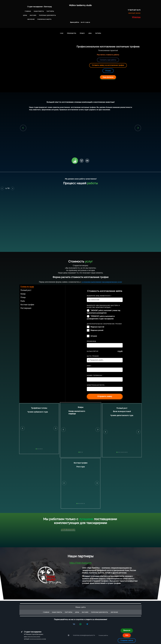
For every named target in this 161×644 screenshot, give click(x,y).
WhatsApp (136, 17)
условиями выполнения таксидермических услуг (102, 282)
